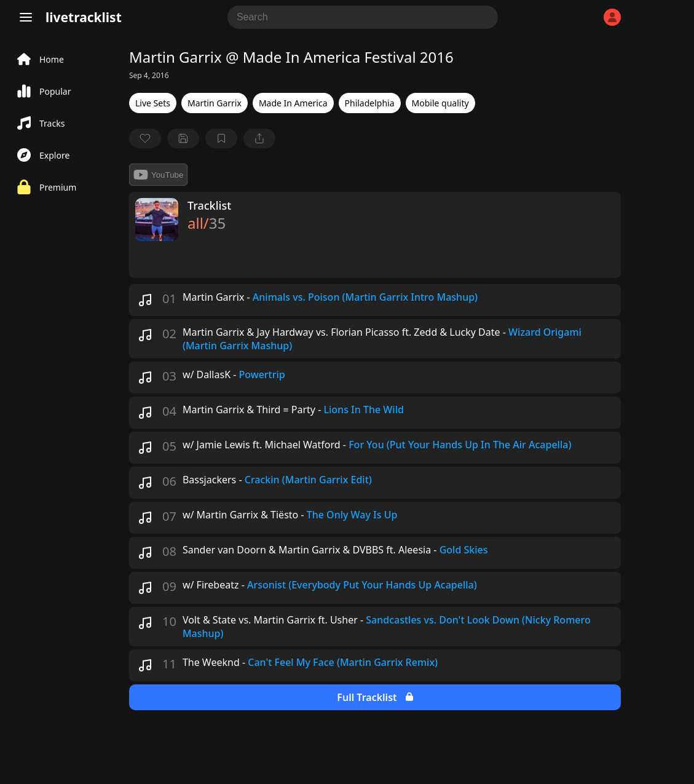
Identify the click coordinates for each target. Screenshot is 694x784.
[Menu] (26, 17)
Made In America (293, 103)
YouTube (158, 175)
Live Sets (153, 103)
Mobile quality (440, 103)
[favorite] (145, 138)
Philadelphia (370, 103)
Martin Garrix (215, 103)
